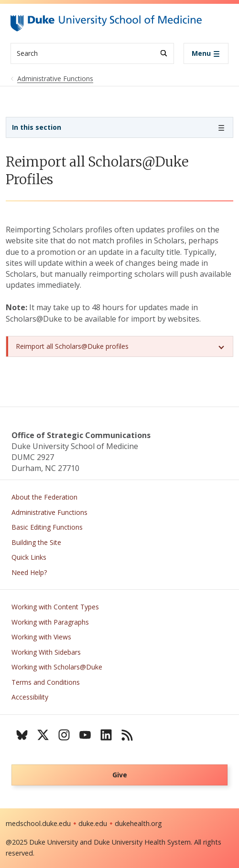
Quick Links (29, 557)
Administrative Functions (49, 512)
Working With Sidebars (46, 652)
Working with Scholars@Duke (57, 667)
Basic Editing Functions (47, 527)
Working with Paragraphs (50, 622)
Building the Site (36, 542)
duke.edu (93, 823)
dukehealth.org (138, 823)
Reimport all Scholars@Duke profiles (72, 346)
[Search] (164, 53)
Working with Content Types (55, 607)
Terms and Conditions (46, 682)
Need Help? (29, 572)
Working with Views (41, 637)
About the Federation (44, 497)
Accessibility (30, 697)
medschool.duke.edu (38, 823)
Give (120, 775)
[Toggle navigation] (206, 53)
